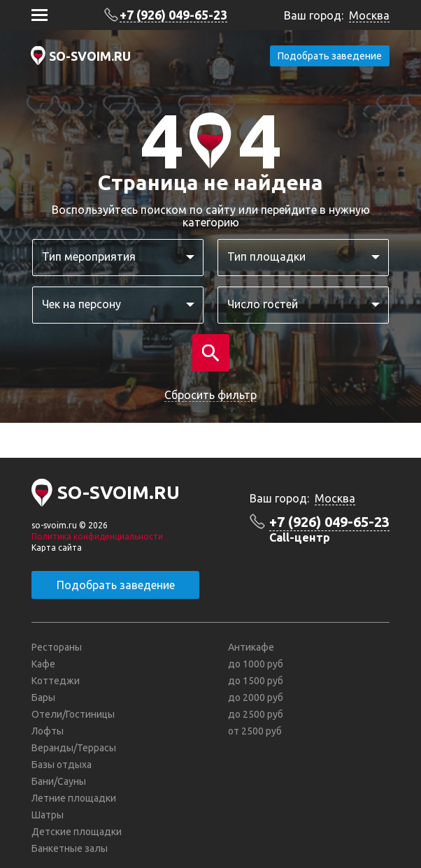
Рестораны (57, 647)
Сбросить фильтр (210, 395)
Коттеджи (56, 681)
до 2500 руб (256, 714)
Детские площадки (77, 832)
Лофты (48, 731)
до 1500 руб (256, 681)
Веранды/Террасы (74, 748)
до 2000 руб (256, 697)
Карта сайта (57, 548)
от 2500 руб (255, 731)
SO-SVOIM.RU (90, 56)
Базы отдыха (62, 765)
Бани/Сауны (59, 781)
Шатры (48, 815)
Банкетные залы (70, 848)
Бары (43, 697)
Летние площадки (74, 798)
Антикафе (251, 647)
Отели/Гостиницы (73, 714)
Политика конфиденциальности (97, 536)
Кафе (43, 664)
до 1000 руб (256, 664)
